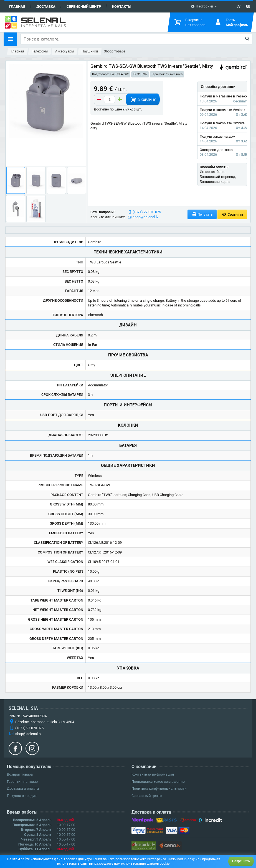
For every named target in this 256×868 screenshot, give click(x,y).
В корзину (143, 99)
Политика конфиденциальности (159, 788)
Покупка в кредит (22, 796)
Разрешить (241, 861)
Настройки (202, 6)
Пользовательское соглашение (158, 782)
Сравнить (232, 214)
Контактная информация (153, 774)
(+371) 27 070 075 (147, 212)
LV (239, 7)
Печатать (202, 214)
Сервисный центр (84, 7)
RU (248, 7)
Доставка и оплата (23, 788)
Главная (17, 7)
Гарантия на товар (22, 782)
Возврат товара (20, 774)
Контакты (122, 7)
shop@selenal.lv (145, 217)
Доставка (46, 7)
